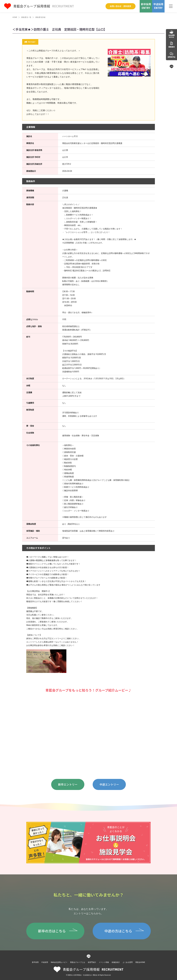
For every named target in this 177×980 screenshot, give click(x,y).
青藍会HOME (140, 962)
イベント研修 (104, 962)
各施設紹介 (116, 962)
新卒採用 (35, 962)
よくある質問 (128, 962)
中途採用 (45, 962)
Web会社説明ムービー (59, 962)
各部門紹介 (92, 962)
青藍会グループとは (78, 962)
